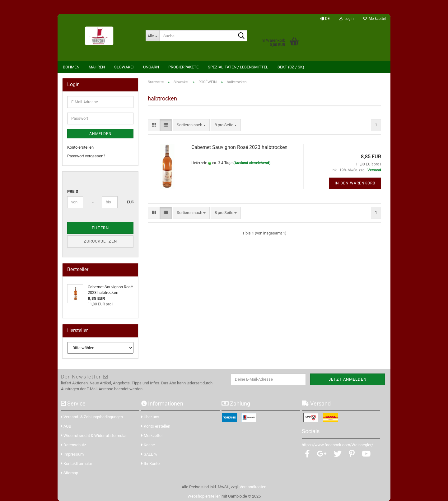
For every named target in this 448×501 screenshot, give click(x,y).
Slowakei (124, 67)
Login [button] (346, 19)
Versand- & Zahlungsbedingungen (92, 417)
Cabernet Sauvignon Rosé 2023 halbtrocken (239, 147)
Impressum (72, 454)
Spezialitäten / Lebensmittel (238, 67)
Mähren (97, 67)
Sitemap (70, 473)
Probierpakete (183, 67)
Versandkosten (253, 487)
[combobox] (191, 125)
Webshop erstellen (204, 496)
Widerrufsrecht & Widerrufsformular (94, 436)
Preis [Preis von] (73, 191)
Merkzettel (374, 19)
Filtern (100, 228)
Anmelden (100, 134)
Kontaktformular (77, 464)
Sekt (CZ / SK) (291, 67)
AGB (66, 426)
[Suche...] (152, 36)
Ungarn (151, 67)
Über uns (150, 417)
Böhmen (71, 67)
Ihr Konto (150, 464)
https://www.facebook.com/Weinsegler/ (337, 445)
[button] (325, 19)
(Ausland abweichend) (252, 163)
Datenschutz (73, 445)
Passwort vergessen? (86, 156)
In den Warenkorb (355, 183)
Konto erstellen (80, 147)
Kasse (148, 445)
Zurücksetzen (100, 241)
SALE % (149, 454)
